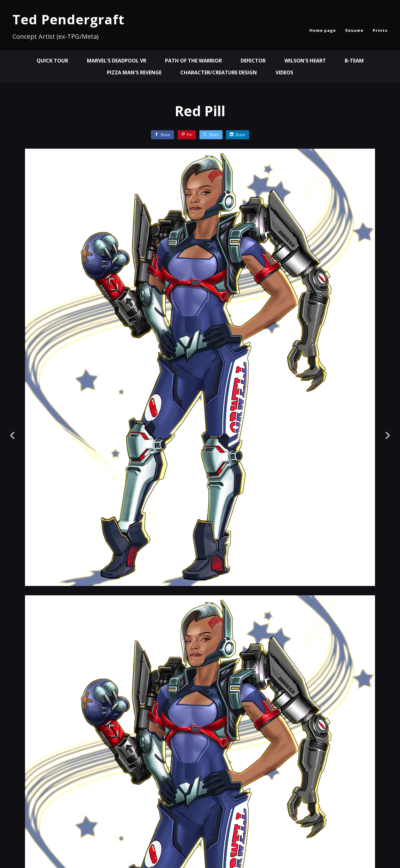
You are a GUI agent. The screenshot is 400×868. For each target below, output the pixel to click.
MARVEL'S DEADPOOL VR (117, 61)
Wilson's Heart (305, 61)
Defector (253, 61)
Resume (354, 30)
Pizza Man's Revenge (134, 72)
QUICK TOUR (52, 61)
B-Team (354, 61)
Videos (284, 72)
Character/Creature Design (219, 72)
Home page (323, 30)
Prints (380, 30)
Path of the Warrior (193, 61)
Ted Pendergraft (68, 19)
